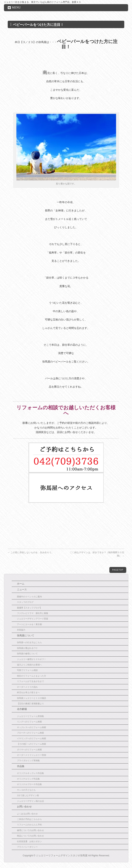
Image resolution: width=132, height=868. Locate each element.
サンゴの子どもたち (26, 790)
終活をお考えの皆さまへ (28, 692)
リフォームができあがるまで (30, 681)
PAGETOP (118, 570)
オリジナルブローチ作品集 (29, 784)
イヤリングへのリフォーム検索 (31, 738)
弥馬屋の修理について (27, 654)
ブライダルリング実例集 (28, 760)
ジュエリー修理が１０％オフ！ (31, 659)
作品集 (21, 766)
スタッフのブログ (25, 602)
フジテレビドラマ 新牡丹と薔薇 (33, 613)
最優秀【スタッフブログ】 (29, 608)
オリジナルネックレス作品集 (30, 773)
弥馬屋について (26, 636)
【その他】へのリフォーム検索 (31, 744)
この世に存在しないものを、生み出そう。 (31, 552)
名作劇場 (22, 709)
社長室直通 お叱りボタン (29, 841)
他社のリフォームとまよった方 (31, 676)
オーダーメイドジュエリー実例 (31, 755)
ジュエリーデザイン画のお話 (30, 801)
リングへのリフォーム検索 (29, 722)
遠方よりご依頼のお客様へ (29, 665)
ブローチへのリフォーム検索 (30, 733)
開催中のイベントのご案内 (29, 597)
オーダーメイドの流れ (27, 687)
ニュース (22, 590)
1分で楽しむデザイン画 (28, 795)
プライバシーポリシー (27, 847)
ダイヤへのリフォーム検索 (29, 750)
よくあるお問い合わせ (27, 814)
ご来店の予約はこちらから (29, 819)
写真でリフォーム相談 (27, 670)
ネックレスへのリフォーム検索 (31, 727)
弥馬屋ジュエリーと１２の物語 (31, 698)
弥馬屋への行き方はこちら (29, 642)
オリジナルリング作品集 (28, 779)
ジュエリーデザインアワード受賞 (33, 619)
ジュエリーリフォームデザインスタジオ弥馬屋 (62, 856)
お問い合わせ (24, 807)
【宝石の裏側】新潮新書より (30, 704)
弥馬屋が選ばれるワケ (27, 648)
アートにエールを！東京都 (29, 624)
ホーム (21, 584)
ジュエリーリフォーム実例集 (30, 716)
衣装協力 (21, 630)
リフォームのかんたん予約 (29, 825)
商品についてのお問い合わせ (30, 836)
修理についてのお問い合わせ (30, 830)
